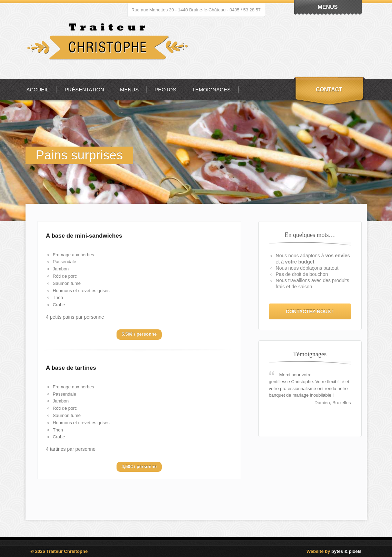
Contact (329, 89)
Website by (334, 551)
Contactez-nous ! (310, 311)
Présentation (84, 89)
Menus (129, 89)
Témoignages (211, 89)
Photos (165, 89)
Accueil (38, 89)
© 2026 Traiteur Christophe (59, 551)
